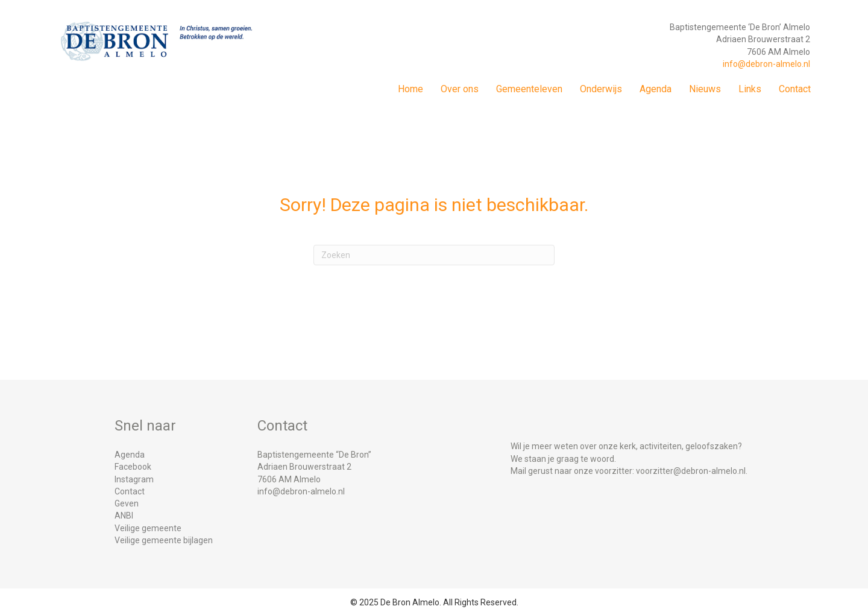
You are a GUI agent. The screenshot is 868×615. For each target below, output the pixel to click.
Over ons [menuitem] (460, 89)
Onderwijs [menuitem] (601, 89)
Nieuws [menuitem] (705, 89)
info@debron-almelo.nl (766, 64)
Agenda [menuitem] (656, 89)
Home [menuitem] (410, 89)
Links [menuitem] (750, 89)
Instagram (134, 479)
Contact (130, 491)
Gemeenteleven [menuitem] (529, 89)
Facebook (133, 467)
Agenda (130, 455)
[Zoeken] (434, 255)
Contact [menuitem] (795, 89)
